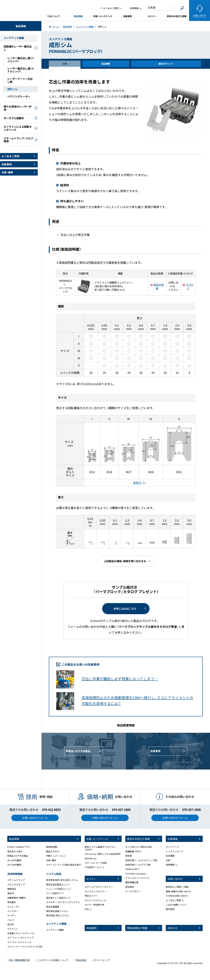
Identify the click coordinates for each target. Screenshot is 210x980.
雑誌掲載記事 (132, 882)
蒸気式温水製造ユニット (58, 884)
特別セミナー (91, 896)
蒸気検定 (130, 887)
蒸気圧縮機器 (53, 907)
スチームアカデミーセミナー (99, 887)
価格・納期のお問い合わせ (178, 891)
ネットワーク (172, 847)
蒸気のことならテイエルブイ (21, 10)
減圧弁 (11, 893)
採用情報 (170, 865)
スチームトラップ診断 (96, 863)
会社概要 (170, 856)
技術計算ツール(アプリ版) (138, 865)
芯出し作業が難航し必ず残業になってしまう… (120, 679)
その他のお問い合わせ (177, 896)
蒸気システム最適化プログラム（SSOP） (100, 848)
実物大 (137, 483)
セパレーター (14, 907)
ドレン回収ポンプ (55, 893)
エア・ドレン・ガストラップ (20, 938)
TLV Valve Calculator (136, 874)
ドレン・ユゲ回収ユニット (59, 889)
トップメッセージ (174, 851)
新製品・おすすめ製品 (18, 856)
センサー (12, 915)
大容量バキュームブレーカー (21, 933)
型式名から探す (15, 851)
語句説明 (170, 909)
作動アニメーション (56, 856)
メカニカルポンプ (16, 884)
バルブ (11, 920)
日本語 (152, 7)
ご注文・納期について (176, 905)
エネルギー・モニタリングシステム (63, 902)
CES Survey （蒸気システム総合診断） (103, 854)
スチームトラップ (16, 880)
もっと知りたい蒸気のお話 (138, 847)
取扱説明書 (52, 847)
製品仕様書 (159, 287)
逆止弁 (11, 924)
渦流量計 (12, 902)
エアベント (13, 929)
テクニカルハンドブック (137, 878)
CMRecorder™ (133, 869)
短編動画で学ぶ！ (134, 851)
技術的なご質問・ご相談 (177, 887)
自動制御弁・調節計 (17, 898)
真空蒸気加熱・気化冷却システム (62, 880)
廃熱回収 (12, 889)
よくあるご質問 (173, 900)
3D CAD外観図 (14, 865)
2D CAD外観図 (14, 860)
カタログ (190, 287)
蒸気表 (129, 856)
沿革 (168, 860)
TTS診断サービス (93, 867)
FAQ (87, 909)
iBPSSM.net (91, 858)
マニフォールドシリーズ (19, 942)
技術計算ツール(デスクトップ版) (141, 860)
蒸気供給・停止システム (58, 915)
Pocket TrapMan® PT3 (18, 847)
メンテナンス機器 (55, 930)
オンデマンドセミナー (96, 891)
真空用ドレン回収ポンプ (58, 898)
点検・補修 (51, 860)
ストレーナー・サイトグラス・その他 (25, 947)
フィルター (13, 911)
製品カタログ (53, 851)
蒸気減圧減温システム (57, 911)
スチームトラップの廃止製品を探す (64, 865)
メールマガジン (133, 891)
